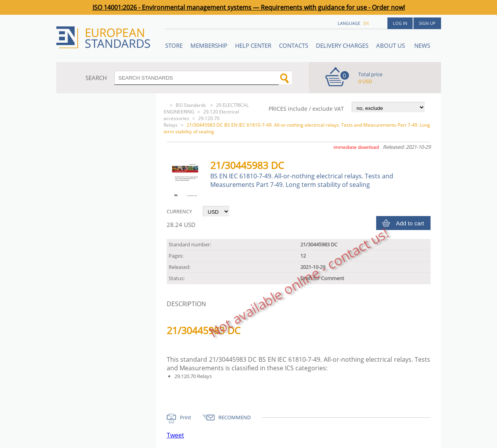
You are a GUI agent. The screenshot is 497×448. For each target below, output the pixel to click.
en (366, 23)
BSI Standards (191, 105)
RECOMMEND (235, 417)
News (422, 45)
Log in (400, 23)
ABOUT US (391, 45)
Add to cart (410, 223)
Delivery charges (342, 45)
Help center (253, 45)
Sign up (427, 23)
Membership (209, 45)
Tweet (175, 435)
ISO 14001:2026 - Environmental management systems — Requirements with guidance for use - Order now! (249, 7)
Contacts (294, 45)
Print (186, 417)
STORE (174, 45)
